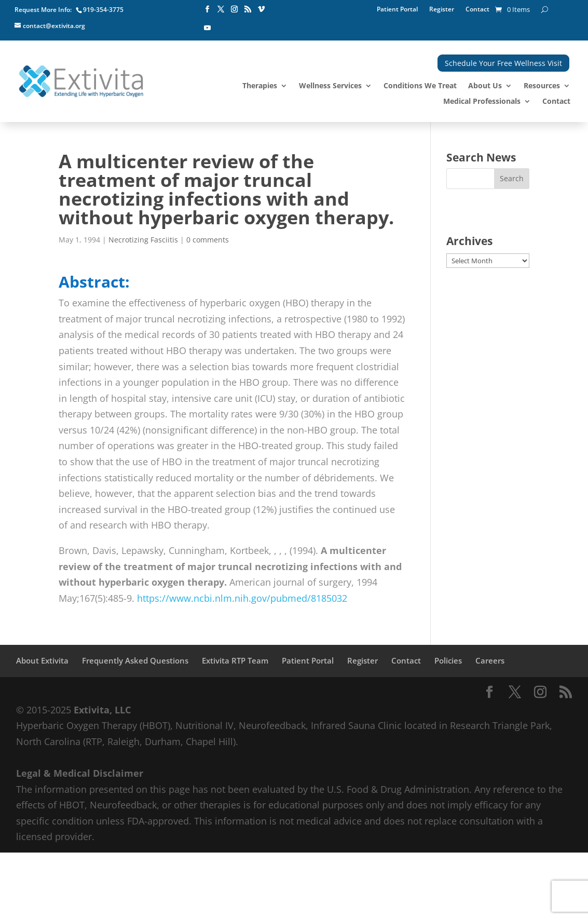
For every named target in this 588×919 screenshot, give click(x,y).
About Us (485, 86)
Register (442, 10)
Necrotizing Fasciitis (143, 240)
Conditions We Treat (420, 86)
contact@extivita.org (54, 26)
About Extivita (42, 660)
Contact (477, 10)
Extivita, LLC (102, 710)
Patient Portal (397, 10)
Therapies (260, 86)
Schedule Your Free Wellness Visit (503, 63)
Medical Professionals (482, 102)
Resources (542, 86)
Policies (448, 660)
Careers (490, 660)
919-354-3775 (103, 10)
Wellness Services (330, 86)
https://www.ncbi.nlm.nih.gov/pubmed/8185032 (242, 598)
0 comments (208, 240)
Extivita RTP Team (235, 660)
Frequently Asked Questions (135, 660)
